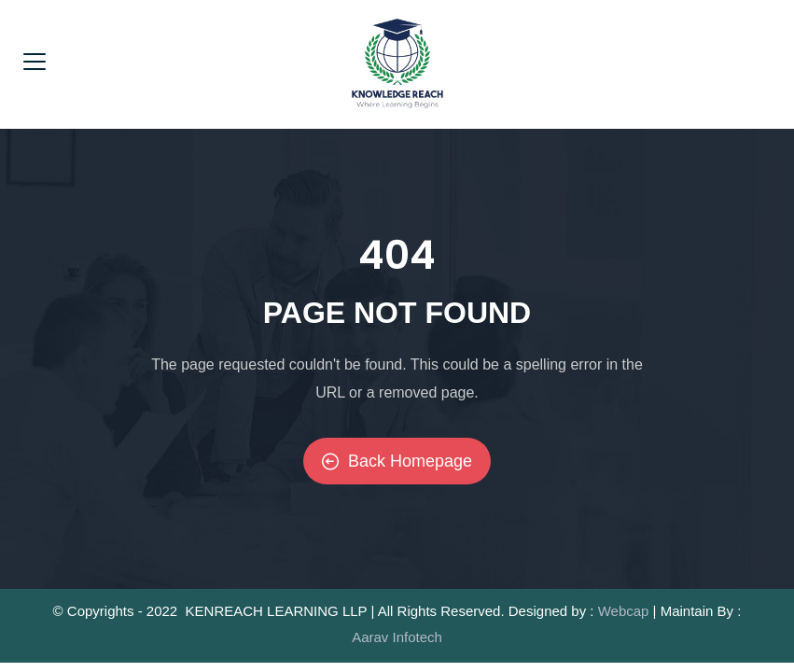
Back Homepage (397, 461)
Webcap (624, 611)
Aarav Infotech (397, 637)
